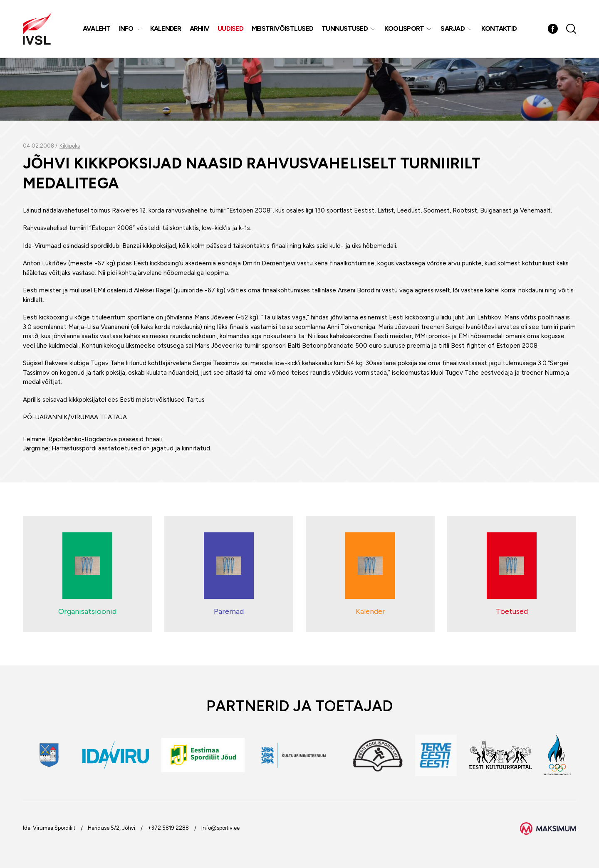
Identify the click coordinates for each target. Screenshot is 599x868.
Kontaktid (499, 29)
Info (126, 29)
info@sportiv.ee (220, 828)
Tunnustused (345, 29)
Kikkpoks (70, 146)
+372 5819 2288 (168, 828)
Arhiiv (200, 29)
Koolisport (404, 29)
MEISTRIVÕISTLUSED (282, 29)
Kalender (166, 29)
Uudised (231, 29)
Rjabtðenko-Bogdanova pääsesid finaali (105, 439)
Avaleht (97, 29)
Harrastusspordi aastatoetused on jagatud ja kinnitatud (131, 448)
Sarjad (453, 29)
